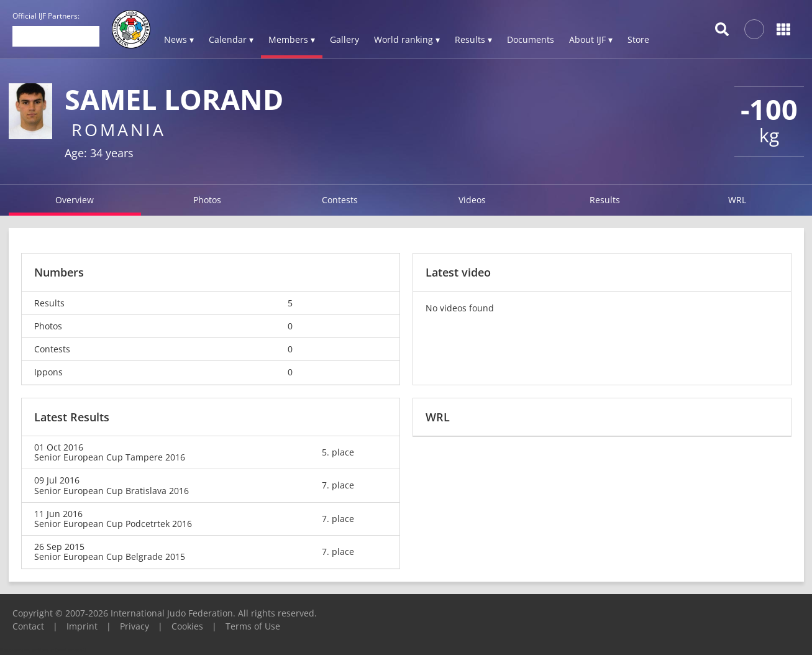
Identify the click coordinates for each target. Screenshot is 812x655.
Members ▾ (292, 39)
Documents (531, 39)
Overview (75, 200)
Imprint (82, 626)
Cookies (187, 626)
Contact (28, 626)
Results (605, 200)
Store (638, 39)
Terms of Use (253, 626)
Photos (207, 200)
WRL (737, 200)
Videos (472, 200)
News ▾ (179, 39)
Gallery (344, 39)
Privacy (135, 626)
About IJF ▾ (591, 39)
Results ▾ (473, 39)
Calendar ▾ (231, 39)
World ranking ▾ (407, 39)
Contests (340, 200)
